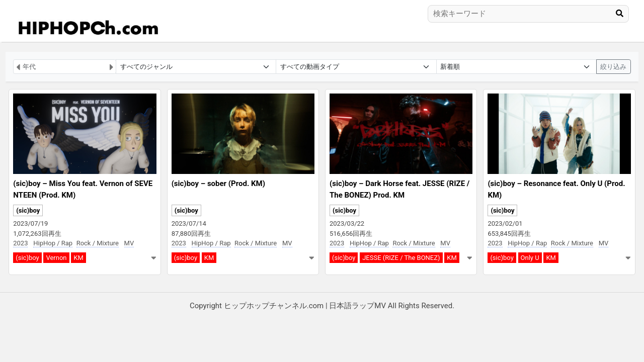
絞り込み (613, 67)
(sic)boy (28, 210)
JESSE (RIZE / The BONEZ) (401, 258)
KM (78, 258)
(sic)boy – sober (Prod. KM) (218, 184)
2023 (20, 243)
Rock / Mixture (98, 243)
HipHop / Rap (53, 243)
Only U (530, 258)
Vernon (56, 258)
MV (129, 243)
